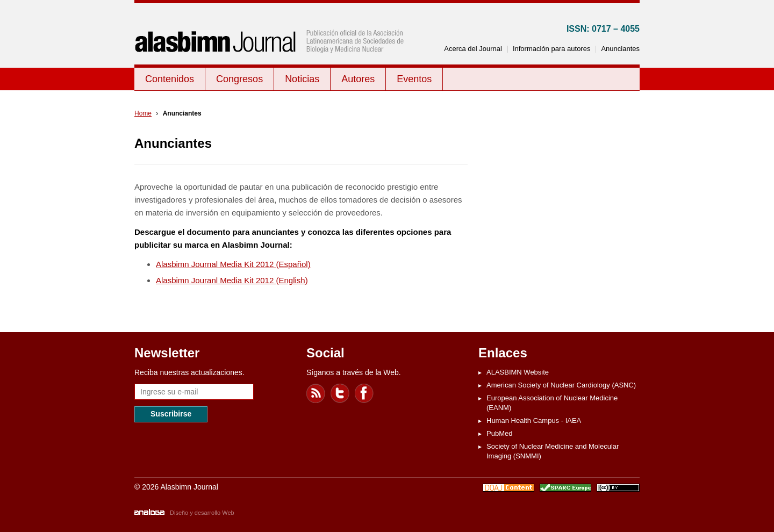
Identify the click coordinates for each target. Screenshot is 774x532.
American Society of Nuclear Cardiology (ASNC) (561, 385)
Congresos (239, 79)
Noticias (302, 79)
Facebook (364, 393)
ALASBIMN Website (518, 372)
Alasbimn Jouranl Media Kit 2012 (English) (232, 280)
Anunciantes (620, 49)
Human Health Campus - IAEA (534, 420)
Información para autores (552, 49)
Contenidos (170, 79)
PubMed (499, 433)
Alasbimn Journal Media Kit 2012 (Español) (233, 264)
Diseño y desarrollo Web (202, 513)
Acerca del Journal (473, 49)
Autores (358, 79)
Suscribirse (171, 414)
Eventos (414, 79)
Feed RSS (316, 393)
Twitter (340, 393)
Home (143, 113)
